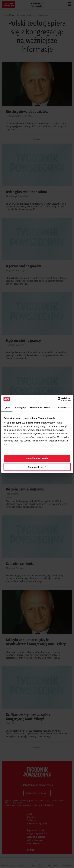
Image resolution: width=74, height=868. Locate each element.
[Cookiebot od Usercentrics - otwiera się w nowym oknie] (57, 399)
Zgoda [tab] (7, 407)
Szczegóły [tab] (20, 407)
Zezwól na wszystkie (37, 458)
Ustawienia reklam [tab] (40, 407)
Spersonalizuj (37, 467)
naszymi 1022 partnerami (26, 423)
